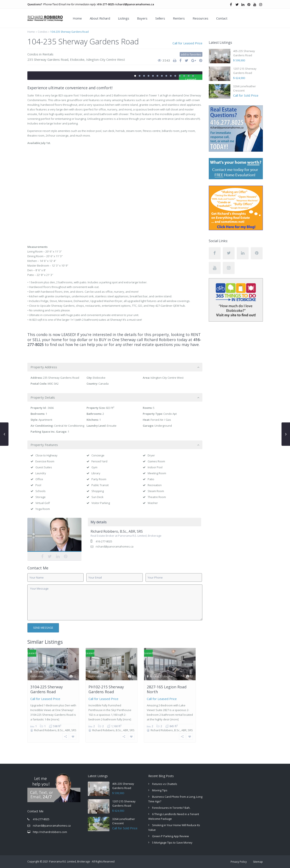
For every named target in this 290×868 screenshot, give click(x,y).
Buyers (142, 18)
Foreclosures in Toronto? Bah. (171, 808)
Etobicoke (77, 59)
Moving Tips (160, 790)
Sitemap (258, 862)
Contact (222, 18)
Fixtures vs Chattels (165, 784)
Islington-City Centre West (106, 59)
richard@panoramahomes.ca (134, 4)
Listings (124, 18)
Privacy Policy (239, 862)
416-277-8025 (105, 4)
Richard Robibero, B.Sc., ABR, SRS (117, 531)
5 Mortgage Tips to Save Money (172, 843)
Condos (43, 32)
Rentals (48, 54)
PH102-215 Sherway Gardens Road (106, 689)
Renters (179, 18)
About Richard (100, 18)
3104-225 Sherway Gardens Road (47, 689)
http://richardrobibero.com (50, 832)
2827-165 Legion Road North (167, 689)
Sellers (160, 18)
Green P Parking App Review (170, 836)
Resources (200, 18)
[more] (55, 719)
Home (77, 18)
